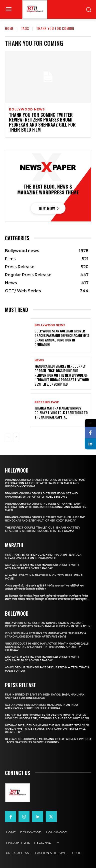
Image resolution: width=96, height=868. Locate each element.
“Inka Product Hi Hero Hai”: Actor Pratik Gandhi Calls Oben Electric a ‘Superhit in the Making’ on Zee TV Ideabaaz (47, 647)
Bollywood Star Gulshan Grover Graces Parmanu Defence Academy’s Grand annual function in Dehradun (62, 338)
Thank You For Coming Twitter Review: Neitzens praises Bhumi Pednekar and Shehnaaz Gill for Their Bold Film (42, 122)
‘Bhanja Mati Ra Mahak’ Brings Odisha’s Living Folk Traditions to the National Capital (61, 412)
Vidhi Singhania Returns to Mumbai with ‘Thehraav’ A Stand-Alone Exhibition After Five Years (45, 635)
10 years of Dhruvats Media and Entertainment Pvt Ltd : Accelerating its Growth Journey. (48, 741)
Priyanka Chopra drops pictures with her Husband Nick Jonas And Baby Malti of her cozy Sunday (45, 519)
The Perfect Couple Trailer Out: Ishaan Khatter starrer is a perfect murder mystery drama (42, 529)
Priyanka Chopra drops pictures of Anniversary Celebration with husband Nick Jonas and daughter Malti (46, 507)
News (39, 360)
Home (9, 28)
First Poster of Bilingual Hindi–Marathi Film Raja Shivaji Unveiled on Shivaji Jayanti (43, 556)
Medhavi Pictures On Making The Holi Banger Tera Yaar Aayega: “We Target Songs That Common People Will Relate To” (47, 729)
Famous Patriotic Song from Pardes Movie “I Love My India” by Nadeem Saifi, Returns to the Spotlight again (47, 717)
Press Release (47, 402)
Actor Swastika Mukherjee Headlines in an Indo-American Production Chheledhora (42, 707)
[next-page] (16, 437)
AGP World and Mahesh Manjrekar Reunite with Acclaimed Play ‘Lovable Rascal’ (42, 567)
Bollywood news (27, 109)
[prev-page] (8, 437)
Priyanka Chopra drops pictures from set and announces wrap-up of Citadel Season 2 (41, 495)
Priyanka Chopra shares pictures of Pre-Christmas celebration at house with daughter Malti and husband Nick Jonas (45, 483)
